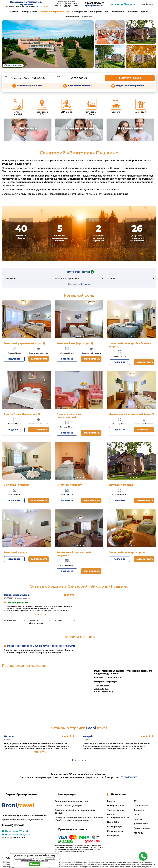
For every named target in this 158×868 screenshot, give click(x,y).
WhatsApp (117, 4)
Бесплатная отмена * (80, 86)
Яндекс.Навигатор (104, 691)
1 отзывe (85, 284)
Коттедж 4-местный (122, 485)
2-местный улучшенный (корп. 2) (24, 343)
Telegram (130, 4)
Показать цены (130, 78)
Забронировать (39, 359)
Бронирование (142, 828)
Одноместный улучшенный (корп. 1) (132, 414)
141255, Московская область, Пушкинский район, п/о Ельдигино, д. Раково (66, 4)
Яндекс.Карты (101, 686)
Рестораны (96, 12)
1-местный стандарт (69, 485)
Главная (14, 12)
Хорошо (35, 864)
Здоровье (133, 12)
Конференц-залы (116, 831)
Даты (6, 77)
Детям (144, 12)
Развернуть (39, 614)
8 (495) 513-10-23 (95, 3)
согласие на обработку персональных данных (38, 860)
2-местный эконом (16, 552)
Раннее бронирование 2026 (55, 12)
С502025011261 (129, 777)
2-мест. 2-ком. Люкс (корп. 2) (22, 414)
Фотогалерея (72, 17)
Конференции (80, 12)
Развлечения (118, 12)
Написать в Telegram (16, 835)
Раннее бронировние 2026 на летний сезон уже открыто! (39, 646)
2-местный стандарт (17, 485)
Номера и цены (30, 12)
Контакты (87, 17)
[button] (21, 336)
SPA (107, 12)
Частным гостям (116, 810)
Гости (57, 77)
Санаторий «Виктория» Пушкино (26, 3)
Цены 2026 (113, 822)
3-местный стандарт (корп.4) (127, 552)
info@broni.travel (13, 838)
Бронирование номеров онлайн (72, 801)
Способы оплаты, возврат (68, 806)
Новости (138, 819)
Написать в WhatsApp (17, 831)
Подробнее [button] (14, 359)
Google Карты (101, 689)
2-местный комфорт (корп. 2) (75, 343)
